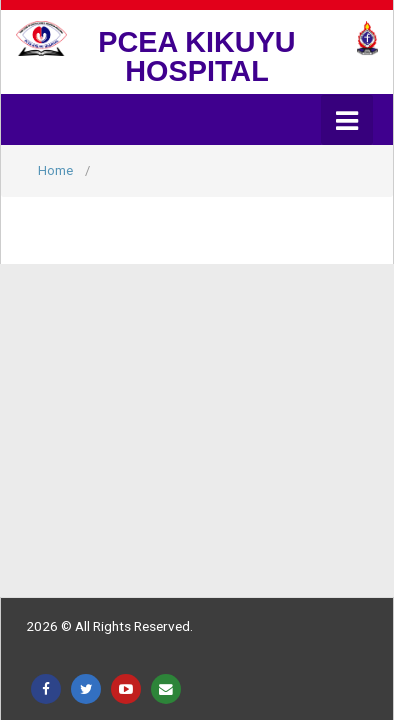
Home (55, 170)
